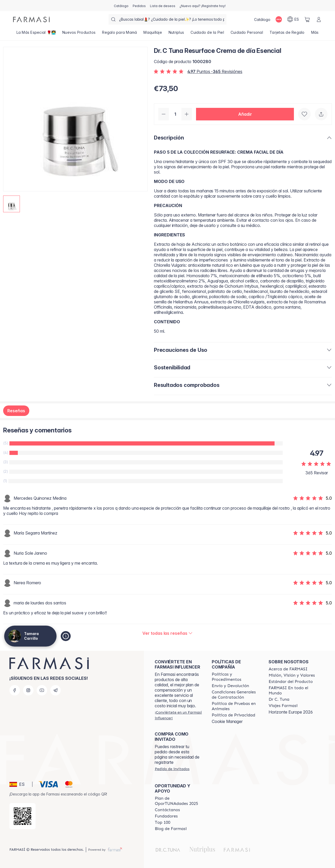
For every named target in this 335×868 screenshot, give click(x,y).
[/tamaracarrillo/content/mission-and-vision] (292, 675)
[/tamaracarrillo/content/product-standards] (291, 682)
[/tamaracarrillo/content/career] (283, 706)
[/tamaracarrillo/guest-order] (172, 769)
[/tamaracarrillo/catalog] (121, 5)
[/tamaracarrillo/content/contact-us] (167, 810)
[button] (245, 114)
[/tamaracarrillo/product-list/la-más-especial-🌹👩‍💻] (36, 34)
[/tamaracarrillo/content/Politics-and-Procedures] (236, 677)
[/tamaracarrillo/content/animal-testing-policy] (236, 706)
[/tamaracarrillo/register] (139, 5)
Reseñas (16, 411)
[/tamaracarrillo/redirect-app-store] (23, 816)
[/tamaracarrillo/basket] (307, 19)
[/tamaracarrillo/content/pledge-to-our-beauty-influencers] (279, 699)
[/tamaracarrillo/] (31, 20)
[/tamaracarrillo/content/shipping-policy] (230, 686)
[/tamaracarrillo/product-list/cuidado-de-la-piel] (207, 34)
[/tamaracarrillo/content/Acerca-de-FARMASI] (288, 669)
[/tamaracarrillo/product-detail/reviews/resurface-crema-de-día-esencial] (167, 633)
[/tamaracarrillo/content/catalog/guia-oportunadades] (178, 801)
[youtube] (42, 690)
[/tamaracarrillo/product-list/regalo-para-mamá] (120, 34)
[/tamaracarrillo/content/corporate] (292, 691)
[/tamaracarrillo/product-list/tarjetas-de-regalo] (287, 34)
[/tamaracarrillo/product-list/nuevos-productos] (79, 34)
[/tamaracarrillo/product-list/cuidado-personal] (247, 34)
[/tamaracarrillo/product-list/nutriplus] (176, 34)
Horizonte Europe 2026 (291, 712)
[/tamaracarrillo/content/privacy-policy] (233, 715)
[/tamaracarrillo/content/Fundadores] (166, 816)
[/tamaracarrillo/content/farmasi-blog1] (171, 829)
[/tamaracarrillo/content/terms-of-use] (236, 695)
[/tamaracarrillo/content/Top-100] (162, 822)
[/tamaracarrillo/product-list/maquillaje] (153, 34)
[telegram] (55, 690)
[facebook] (15, 690)
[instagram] (28, 690)
